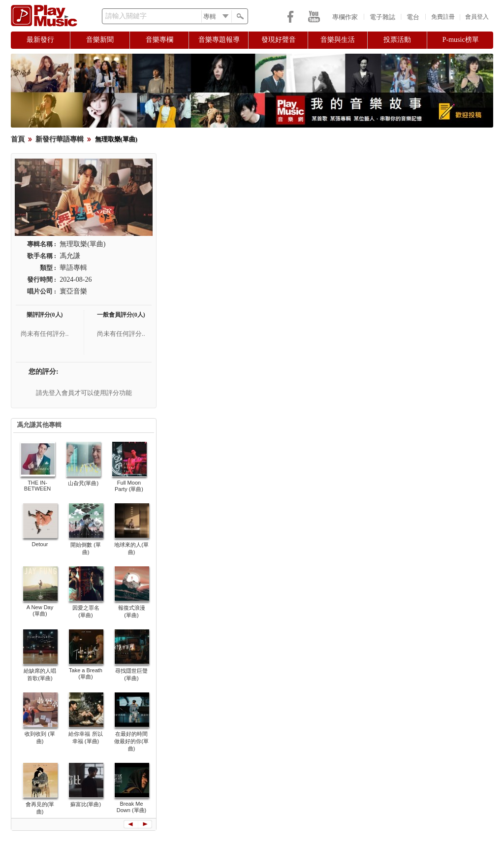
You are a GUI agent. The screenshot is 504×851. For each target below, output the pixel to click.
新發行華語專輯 (60, 139)
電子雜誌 (382, 17)
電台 (413, 17)
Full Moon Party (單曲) (129, 486)
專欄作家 (345, 17)
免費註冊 (443, 17)
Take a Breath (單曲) (86, 673)
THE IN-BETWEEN (37, 486)
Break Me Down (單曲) (132, 807)
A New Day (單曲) (40, 610)
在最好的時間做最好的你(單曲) (131, 741)
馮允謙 (70, 256)
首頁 (18, 139)
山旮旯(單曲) (83, 483)
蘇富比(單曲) (86, 804)
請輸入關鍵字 (126, 16)
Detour (40, 544)
